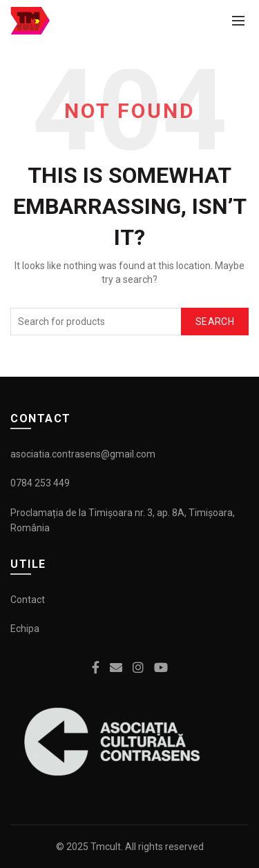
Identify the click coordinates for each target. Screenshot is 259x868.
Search (215, 322)
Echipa (25, 629)
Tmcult (106, 847)
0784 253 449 (40, 483)
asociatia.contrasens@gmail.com (83, 454)
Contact (28, 600)
